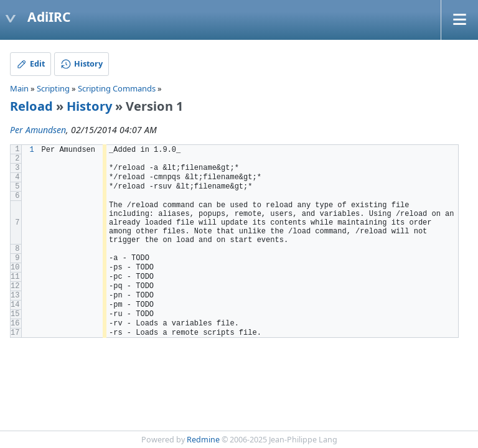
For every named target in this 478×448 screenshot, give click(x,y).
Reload (31, 106)
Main (19, 88)
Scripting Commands (117, 88)
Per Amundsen (38, 130)
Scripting (53, 88)
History (89, 106)
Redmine (203, 440)
